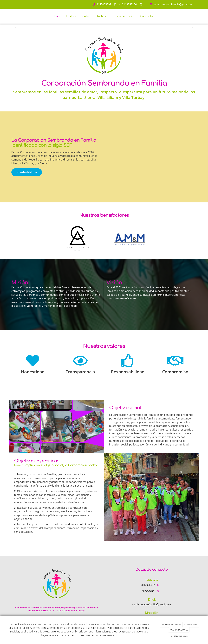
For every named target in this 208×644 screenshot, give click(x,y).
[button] (16, 25)
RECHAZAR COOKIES (171, 625)
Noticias (103, 16)
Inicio (58, 16)
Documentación (124, 16)
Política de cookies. (179, 636)
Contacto (146, 16)
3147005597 (104, 4)
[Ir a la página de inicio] (11, 16)
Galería (87, 16)
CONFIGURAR (191, 625)
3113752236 (129, 4)
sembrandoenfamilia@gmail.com (174, 4)
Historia (72, 16)
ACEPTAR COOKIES (179, 630)
